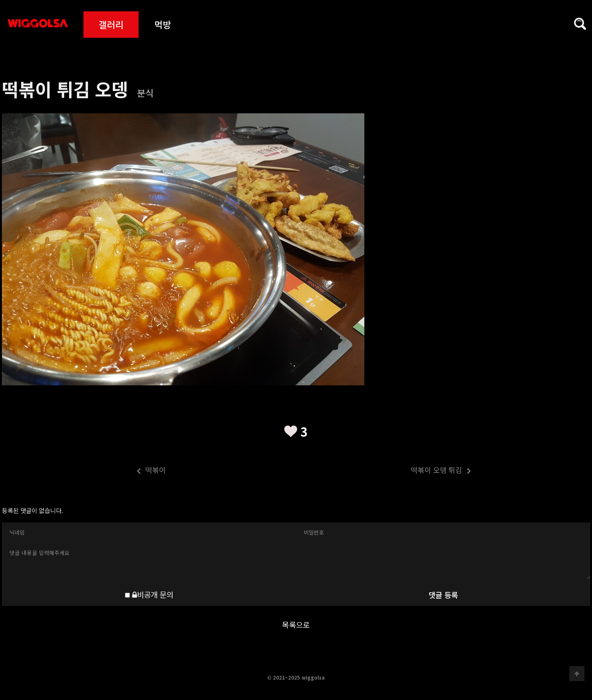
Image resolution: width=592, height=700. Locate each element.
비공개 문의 (153, 594)
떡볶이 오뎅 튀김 (384, 471)
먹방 (163, 24)
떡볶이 (84, 471)
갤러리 (111, 24)
